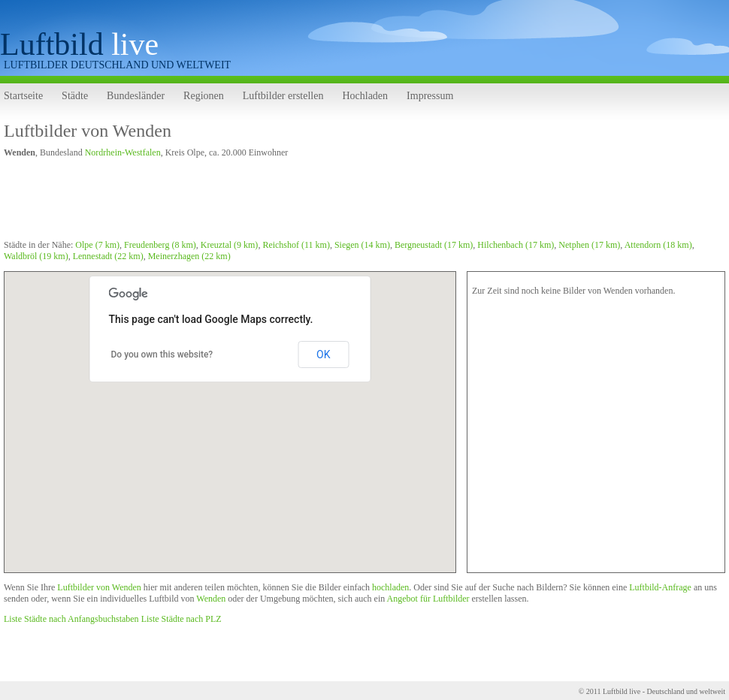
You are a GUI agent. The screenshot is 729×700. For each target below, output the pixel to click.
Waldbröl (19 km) (36, 256)
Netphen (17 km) (589, 245)
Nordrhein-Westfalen (123, 152)
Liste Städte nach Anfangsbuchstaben (71, 619)
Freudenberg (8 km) (160, 245)
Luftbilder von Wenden (88, 131)
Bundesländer (136, 96)
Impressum (430, 96)
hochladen (390, 587)
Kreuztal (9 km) (230, 245)
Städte (75, 96)
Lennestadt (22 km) (108, 256)
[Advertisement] (277, 201)
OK (323, 355)
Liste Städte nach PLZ (181, 619)
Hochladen (365, 96)
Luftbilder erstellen (283, 96)
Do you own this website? (162, 355)
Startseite (23, 96)
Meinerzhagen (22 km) (189, 256)
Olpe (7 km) (97, 245)
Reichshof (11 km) (296, 245)
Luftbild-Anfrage (660, 587)
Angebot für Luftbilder (428, 599)
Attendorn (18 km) (658, 245)
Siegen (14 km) (362, 245)
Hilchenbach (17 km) (516, 245)
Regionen (204, 96)
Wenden (211, 599)
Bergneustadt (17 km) (434, 245)
